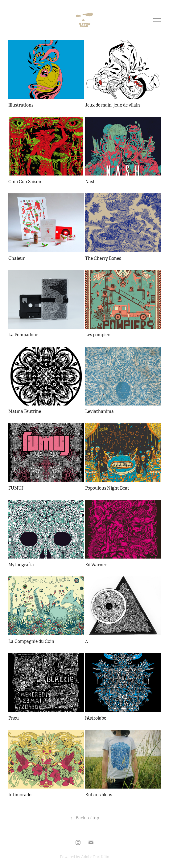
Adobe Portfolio (95, 857)
